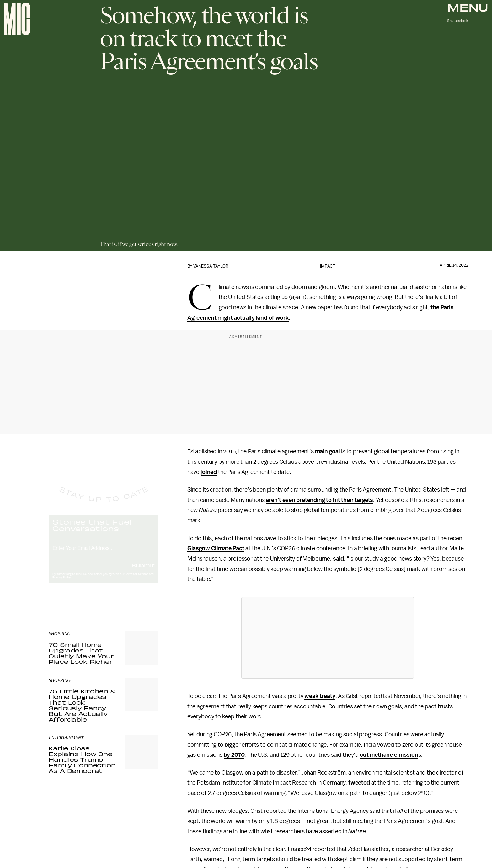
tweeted (359, 783)
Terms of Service (136, 580)
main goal (328, 451)
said (338, 559)
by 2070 (234, 755)
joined (209, 472)
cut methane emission (389, 755)
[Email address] (104, 553)
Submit (143, 571)
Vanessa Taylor (211, 266)
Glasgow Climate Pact (216, 548)
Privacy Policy (61, 583)
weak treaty (320, 696)
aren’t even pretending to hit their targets (319, 500)
